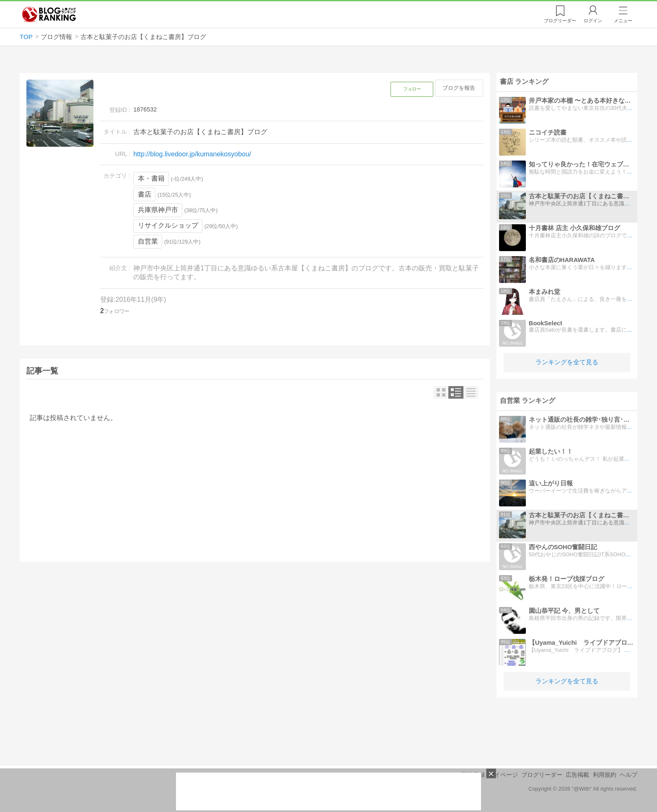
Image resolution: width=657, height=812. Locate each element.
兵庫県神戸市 (158, 210)
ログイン (593, 21)
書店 (145, 194)
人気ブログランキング (49, 14)
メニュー (623, 21)
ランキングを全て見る (567, 362)
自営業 (148, 241)
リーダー (560, 21)
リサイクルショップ (168, 225)
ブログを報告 (459, 88)
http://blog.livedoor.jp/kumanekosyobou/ (192, 154)
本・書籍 (151, 178)
